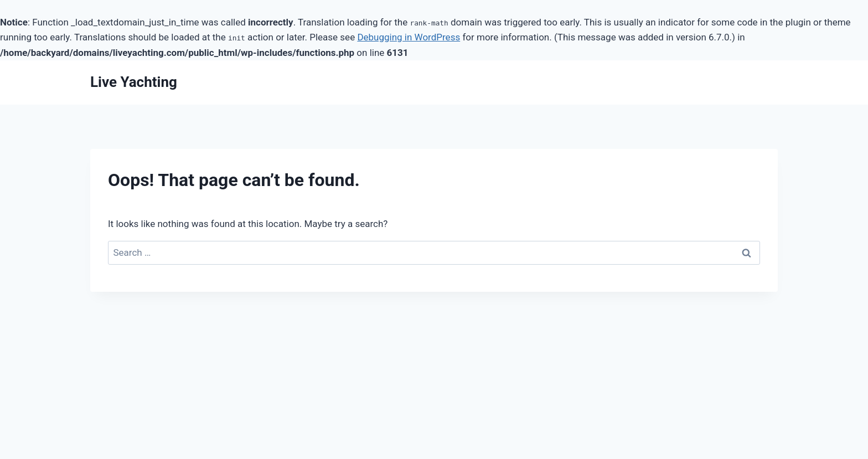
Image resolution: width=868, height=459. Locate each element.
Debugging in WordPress (409, 37)
